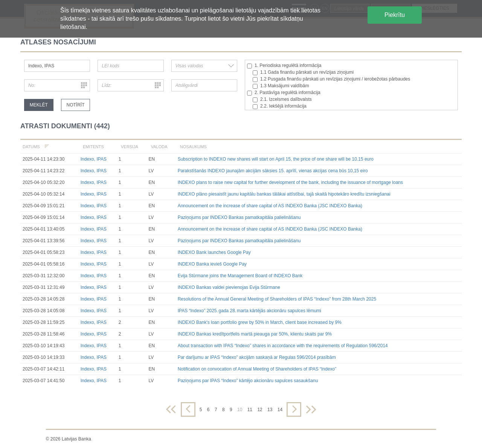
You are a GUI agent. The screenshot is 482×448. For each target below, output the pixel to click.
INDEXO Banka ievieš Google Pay (212, 264)
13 (270, 410)
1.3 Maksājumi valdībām (281, 86)
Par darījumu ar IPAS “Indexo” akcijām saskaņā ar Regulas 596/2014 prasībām (257, 357)
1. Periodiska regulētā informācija (284, 66)
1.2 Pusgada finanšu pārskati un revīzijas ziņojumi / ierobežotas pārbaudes (331, 79)
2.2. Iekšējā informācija (280, 106)
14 (280, 410)
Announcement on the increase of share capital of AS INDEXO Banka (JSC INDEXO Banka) (270, 206)
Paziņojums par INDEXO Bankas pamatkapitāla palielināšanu (239, 217)
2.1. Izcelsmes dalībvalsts (282, 99)
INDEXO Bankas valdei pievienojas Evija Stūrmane (229, 287)
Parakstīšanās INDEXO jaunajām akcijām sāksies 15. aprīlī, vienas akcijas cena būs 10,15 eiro (273, 171)
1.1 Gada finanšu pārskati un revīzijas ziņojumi (303, 72)
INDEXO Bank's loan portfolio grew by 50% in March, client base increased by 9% (260, 322)
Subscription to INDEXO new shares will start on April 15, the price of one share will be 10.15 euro (276, 159)
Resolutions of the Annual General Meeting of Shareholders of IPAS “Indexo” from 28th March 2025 (277, 299)
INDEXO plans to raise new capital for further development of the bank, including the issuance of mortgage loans (290, 182)
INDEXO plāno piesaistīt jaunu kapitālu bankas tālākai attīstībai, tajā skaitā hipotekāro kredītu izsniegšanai (284, 194)
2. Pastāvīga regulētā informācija (284, 93)
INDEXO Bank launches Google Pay (214, 252)
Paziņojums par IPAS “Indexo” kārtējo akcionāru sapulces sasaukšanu (248, 381)
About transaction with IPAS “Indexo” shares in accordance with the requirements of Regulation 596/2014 (283, 346)
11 (250, 410)
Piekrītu (395, 15)
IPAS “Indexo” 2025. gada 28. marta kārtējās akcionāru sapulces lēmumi (249, 311)
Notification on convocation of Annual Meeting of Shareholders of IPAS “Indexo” (257, 369)
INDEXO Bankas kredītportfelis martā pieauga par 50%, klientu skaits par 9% (255, 334)
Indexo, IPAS (94, 159)
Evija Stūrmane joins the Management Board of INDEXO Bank (240, 276)
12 (260, 410)
